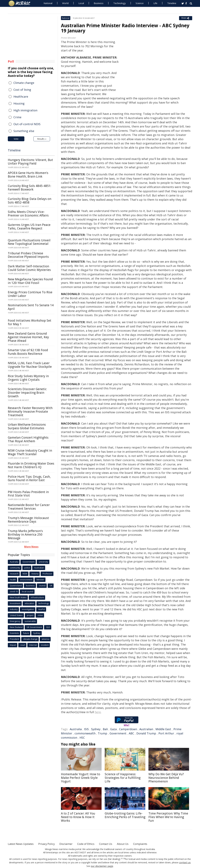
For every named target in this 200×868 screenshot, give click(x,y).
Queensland (16, 585)
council (42, 585)
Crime (17, 117)
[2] (124, 859)
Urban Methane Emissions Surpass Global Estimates (27, 426)
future (26, 633)
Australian (146, 729)
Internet (33, 645)
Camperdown (128, 729)
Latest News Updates (22, 844)
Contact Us (115, 844)
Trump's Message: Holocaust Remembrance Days (28, 520)
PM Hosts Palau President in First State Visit (28, 494)
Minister (40, 580)
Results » (42, 139)
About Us (133, 844)
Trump (102, 733)
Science (140, 3)
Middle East (163, 729)
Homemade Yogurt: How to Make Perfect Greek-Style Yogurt (81, 778)
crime (40, 615)
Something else (24, 131)
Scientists (14, 633)
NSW (25, 574)
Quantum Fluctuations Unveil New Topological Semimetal (29, 242)
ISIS (86, 729)
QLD (48, 627)
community (15, 568)
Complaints (152, 844)
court (23, 645)
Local (81, 3)
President (14, 639)
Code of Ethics (93, 844)
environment (26, 580)
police (27, 568)
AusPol (42, 609)
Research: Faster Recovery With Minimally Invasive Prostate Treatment (30, 412)
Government (118, 733)
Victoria (35, 574)
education (29, 603)
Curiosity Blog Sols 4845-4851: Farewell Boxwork (29, 188)
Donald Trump (146, 733)
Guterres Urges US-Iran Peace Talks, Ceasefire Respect (29, 227)
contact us (185, 862)
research (14, 574)
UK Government (34, 627)
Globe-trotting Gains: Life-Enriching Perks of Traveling (125, 815)
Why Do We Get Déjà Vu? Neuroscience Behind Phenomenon (166, 778)
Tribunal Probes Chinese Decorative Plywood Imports (28, 255)
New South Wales (18, 597)
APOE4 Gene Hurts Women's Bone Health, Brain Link (28, 175)
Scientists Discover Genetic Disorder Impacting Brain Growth (27, 393)
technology (44, 603)
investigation (28, 609)
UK (51, 585)
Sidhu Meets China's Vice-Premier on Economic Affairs (28, 214)
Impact (13, 645)
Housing (19, 103)
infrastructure (37, 597)
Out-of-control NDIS (27, 124)
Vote (16, 139)
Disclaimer (71, 844)
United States (16, 615)
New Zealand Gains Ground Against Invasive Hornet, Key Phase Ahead (28, 337)
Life (155, 3)
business (30, 585)
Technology (120, 3)
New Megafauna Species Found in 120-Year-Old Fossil (30, 281)
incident (45, 645)
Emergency (15, 621)
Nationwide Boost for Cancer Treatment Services (29, 507)
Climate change (24, 83)
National (48, 3)
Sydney (96, 729)
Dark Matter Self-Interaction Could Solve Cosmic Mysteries (29, 268)
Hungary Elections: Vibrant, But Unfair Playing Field (30, 162)
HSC (82, 738)
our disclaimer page (102, 866)
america (46, 639)
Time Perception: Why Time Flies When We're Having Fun (168, 817)
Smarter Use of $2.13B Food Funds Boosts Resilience (28, 352)
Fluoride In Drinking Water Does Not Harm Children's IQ (31, 465)
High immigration (25, 110)
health (13, 580)
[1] (122, 859)
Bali (105, 729)
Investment (15, 603)
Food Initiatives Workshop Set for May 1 (30, 322)
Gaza (113, 729)
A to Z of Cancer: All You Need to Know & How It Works (78, 817)
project (30, 615)
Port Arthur (166, 733)
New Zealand (16, 627)
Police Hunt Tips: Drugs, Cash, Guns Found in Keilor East (29, 478)
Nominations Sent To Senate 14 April (31, 307)
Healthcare (21, 97)
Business (99, 3)
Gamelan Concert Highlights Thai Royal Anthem (28, 439)
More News (31, 547)
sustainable (30, 621)
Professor (47, 574)
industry (14, 609)
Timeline (172, 3)
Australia (76, 729)
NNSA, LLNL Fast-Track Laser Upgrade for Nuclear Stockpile (30, 365)
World (65, 3)
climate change (30, 639)
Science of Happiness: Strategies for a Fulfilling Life (123, 778)
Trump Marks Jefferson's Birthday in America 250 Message (25, 535)
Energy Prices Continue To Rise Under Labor (30, 294)
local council (28, 591)
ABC (131, 733)
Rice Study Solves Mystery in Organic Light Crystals (28, 378)
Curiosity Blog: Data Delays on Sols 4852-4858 (30, 201)
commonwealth (85, 733)
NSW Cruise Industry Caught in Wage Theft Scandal (30, 452)
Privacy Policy (51, 844)
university (43, 562)
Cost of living (22, 90)
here (98, 712)
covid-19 (14, 591)
